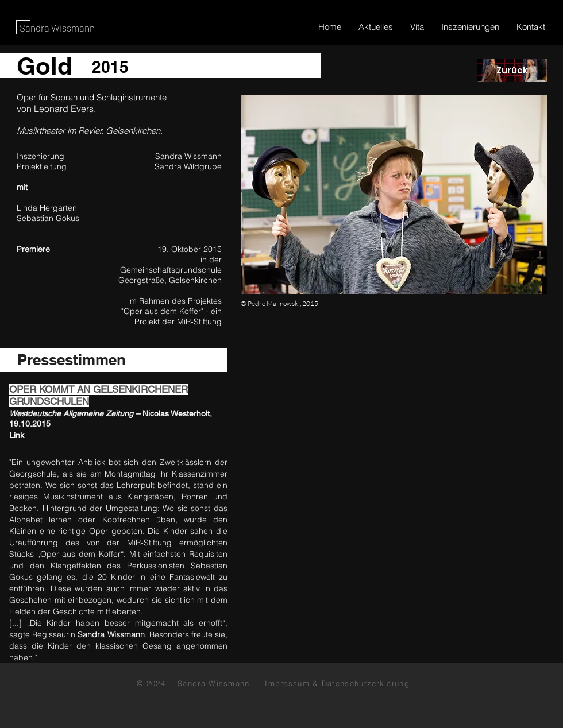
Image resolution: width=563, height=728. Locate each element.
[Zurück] (512, 70)
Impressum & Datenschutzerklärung (337, 683)
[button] (394, 195)
